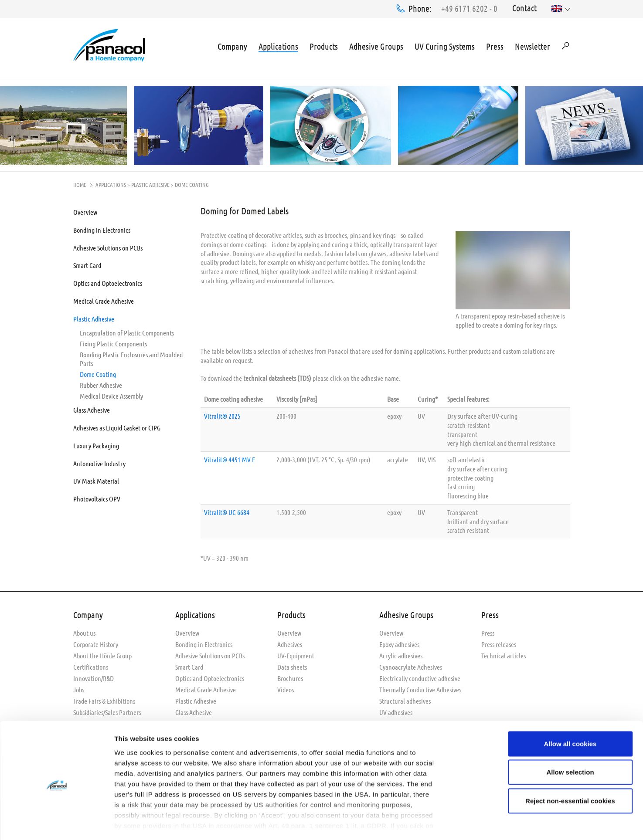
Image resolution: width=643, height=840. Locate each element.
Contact (524, 8)
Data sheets (292, 665)
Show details (458, 823)
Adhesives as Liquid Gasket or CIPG (117, 426)
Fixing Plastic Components (113, 342)
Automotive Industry (99, 462)
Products (324, 45)
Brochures (290, 676)
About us (84, 631)
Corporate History (96, 642)
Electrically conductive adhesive (420, 676)
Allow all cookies (570, 707)
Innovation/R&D (94, 676)
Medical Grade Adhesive (104, 299)
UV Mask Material (96, 479)
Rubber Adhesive (101, 383)
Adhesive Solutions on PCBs (108, 246)
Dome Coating (98, 372)
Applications (278, 45)
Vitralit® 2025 (222, 414)
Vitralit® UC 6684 (227, 510)
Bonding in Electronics (102, 228)
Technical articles (504, 654)
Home (80, 183)
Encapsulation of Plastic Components (127, 331)
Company (232, 45)
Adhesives (290, 642)
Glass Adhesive (92, 408)
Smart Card (87, 263)
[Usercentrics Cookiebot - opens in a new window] (56, 823)
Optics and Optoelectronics (108, 281)
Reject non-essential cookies (570, 764)
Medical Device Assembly (111, 394)
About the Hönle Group (102, 654)
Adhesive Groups (376, 45)
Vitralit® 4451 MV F (230, 458)
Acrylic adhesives (401, 654)
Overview (85, 210)
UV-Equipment (296, 654)
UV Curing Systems (445, 45)
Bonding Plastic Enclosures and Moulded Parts (131, 357)
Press (495, 45)
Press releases (499, 642)
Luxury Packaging (96, 444)
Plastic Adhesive (150, 183)
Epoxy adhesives (399, 642)
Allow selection (570, 735)
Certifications (91, 665)
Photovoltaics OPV (97, 497)
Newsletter (532, 45)
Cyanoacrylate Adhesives (411, 665)
